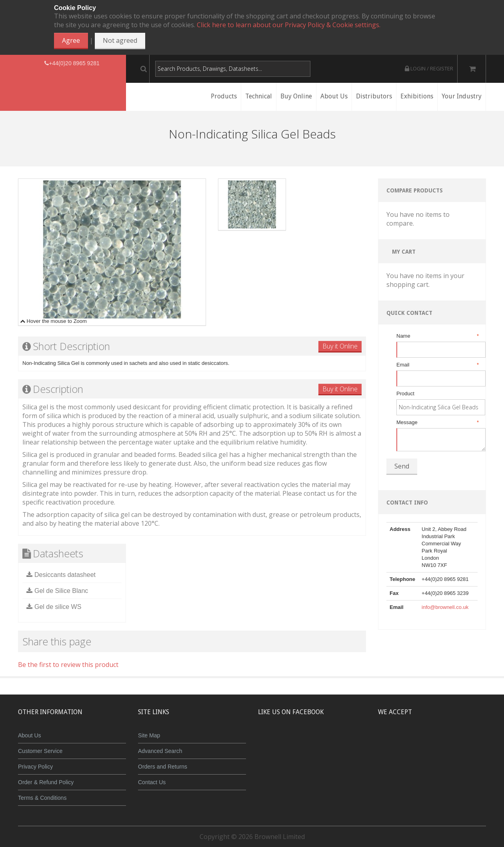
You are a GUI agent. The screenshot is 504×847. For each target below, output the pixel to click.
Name (437, 336)
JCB (419, 741)
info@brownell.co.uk (445, 607)
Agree (71, 40)
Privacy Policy (35, 767)
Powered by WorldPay (432, 762)
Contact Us (152, 782)
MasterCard (395, 741)
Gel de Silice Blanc (61, 591)
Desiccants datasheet (65, 575)
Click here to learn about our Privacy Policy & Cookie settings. (289, 25)
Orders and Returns (163, 767)
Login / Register (429, 68)
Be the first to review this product (68, 665)
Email (437, 365)
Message (437, 422)
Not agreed (120, 40)
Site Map (149, 735)
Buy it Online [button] (340, 346)
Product (405, 393)
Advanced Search (160, 751)
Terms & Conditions (42, 798)
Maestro (443, 741)
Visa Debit (469, 741)
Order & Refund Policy (46, 782)
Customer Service (40, 751)
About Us (30, 735)
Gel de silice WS (58, 607)
